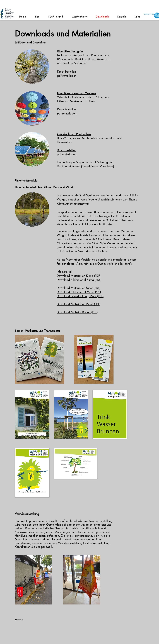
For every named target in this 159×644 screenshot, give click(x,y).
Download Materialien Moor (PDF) (79, 288)
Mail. (50, 547)
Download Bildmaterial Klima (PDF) (79, 280)
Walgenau (93, 195)
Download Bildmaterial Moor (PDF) (79, 292)
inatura (111, 195)
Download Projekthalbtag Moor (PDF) (80, 296)
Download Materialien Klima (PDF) (79, 276)
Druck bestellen (67, 72)
